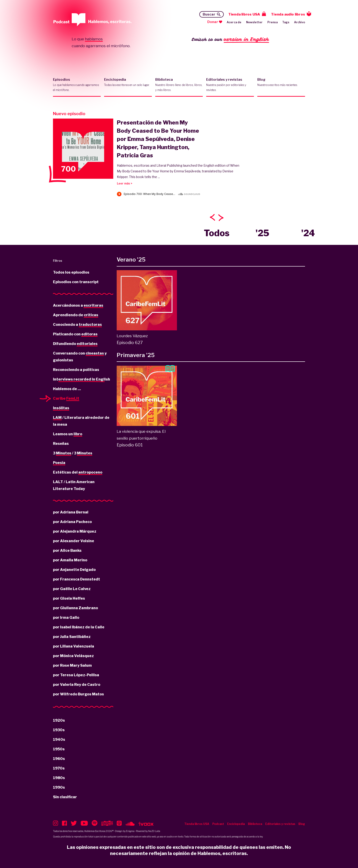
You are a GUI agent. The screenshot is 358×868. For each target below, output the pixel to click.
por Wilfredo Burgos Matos (78, 694)
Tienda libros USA (244, 14)
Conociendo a (77, 325)
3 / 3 (73, 453)
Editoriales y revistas (230, 85)
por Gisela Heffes (69, 598)
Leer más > (125, 183)
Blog (281, 85)
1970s (59, 768)
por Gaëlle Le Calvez (72, 589)
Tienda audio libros (288, 14)
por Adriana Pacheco (72, 522)
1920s (59, 720)
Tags (286, 22)
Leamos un (68, 434)
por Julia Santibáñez (72, 637)
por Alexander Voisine (74, 541)
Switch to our (230, 40)
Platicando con (75, 334)
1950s (59, 749)
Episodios (77, 85)
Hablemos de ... (67, 389)
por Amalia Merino (70, 560)
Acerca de (234, 22)
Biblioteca (179, 85)
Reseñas (61, 444)
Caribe (66, 399)
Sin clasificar (65, 797)
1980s (59, 778)
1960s (59, 759)
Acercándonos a (78, 306)
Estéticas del (78, 473)
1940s (59, 740)
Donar (213, 22)
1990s (59, 787)
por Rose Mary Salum (72, 665)
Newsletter (254, 22)
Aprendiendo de (76, 315)
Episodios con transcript (76, 282)
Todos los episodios (71, 272)
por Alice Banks (67, 551)
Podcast (218, 824)
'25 (262, 233)
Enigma (130, 831)
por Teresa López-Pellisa (76, 675)
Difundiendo (75, 344)
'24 (308, 233)
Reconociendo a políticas (76, 370)
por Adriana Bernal (71, 512)
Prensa (272, 22)
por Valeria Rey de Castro (77, 685)
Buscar (209, 14)
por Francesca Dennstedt (76, 579)
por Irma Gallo (66, 618)
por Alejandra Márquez (75, 531)
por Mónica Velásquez (73, 656)
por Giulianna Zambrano (75, 608)
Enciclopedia (128, 85)
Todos (217, 233)
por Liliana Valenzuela (74, 646)
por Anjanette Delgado (74, 570)
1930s (59, 730)
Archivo (300, 22)
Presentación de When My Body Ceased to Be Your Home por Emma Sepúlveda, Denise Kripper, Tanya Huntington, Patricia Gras (158, 139)
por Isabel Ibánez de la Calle (79, 627)
